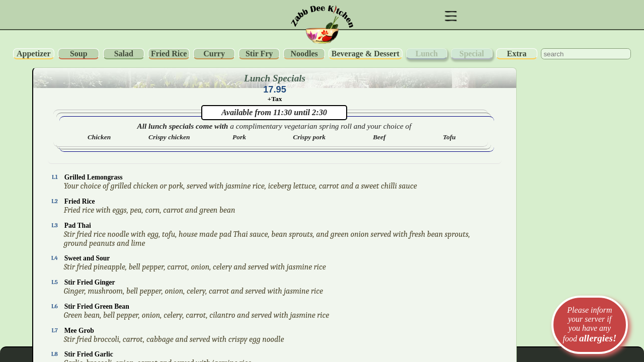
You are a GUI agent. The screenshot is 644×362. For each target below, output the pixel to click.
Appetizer (34, 54)
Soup (79, 54)
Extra (516, 54)
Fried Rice (169, 54)
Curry (214, 54)
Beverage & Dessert (366, 54)
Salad (124, 54)
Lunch (427, 54)
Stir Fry (259, 54)
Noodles (304, 54)
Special (472, 54)
